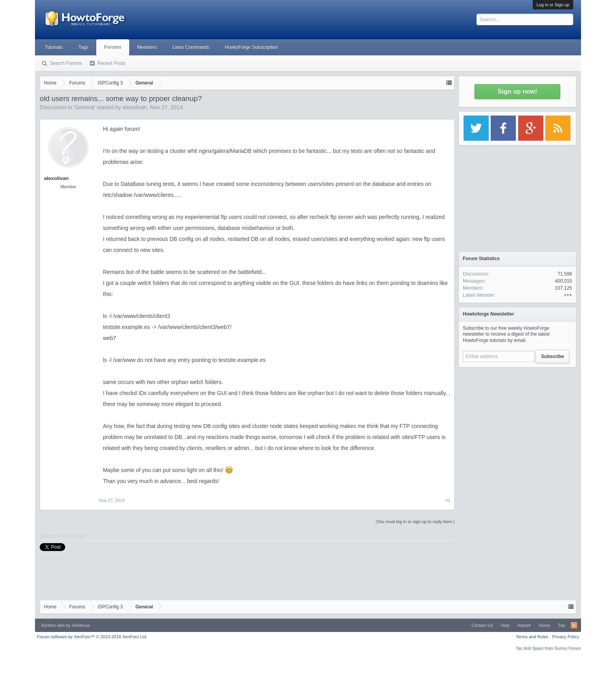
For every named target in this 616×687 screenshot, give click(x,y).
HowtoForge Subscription (251, 47)
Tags (83, 47)
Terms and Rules (532, 637)
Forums (113, 47)
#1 (448, 500)
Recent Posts (111, 63)
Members (147, 47)
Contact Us (482, 625)
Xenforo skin (53, 625)
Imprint (524, 625)
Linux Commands (191, 47)
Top (561, 625)
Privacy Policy (566, 637)
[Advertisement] (517, 421)
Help (505, 625)
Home (544, 625)
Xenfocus (81, 625)
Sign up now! (517, 91)
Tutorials (54, 47)
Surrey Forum (568, 648)
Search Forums (66, 63)
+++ (568, 295)
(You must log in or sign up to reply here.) (415, 522)
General (84, 107)
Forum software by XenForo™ (92, 637)
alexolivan (135, 107)
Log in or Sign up (553, 5)
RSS (574, 625)
